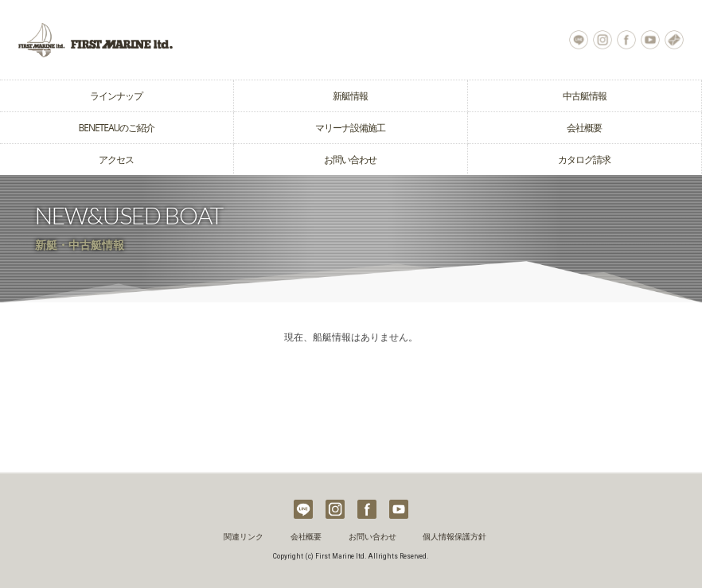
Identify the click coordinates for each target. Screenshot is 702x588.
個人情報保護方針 (454, 537)
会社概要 (584, 128)
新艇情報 (350, 96)
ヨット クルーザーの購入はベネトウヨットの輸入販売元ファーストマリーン (175, 40)
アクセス (116, 160)
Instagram (603, 40)
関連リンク (244, 537)
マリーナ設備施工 (350, 128)
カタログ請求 (584, 160)
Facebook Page (626, 40)
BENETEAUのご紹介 (117, 128)
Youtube (650, 40)
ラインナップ (116, 96)
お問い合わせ (674, 40)
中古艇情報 (585, 96)
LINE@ (579, 40)
